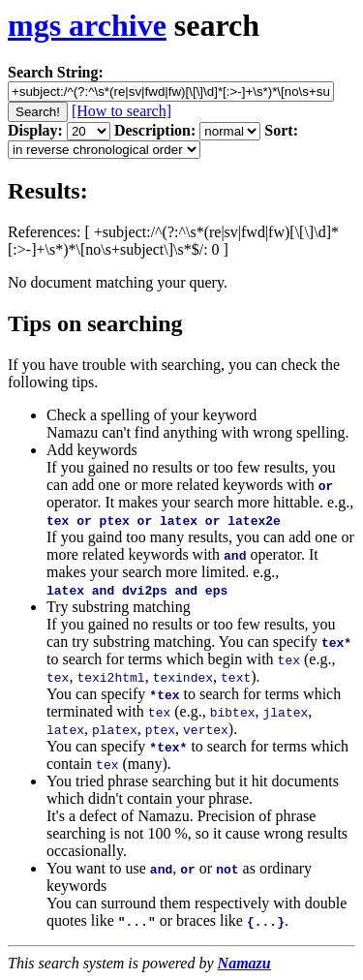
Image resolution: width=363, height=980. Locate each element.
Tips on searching (95, 323)
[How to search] (121, 111)
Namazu (244, 963)
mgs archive (87, 25)
